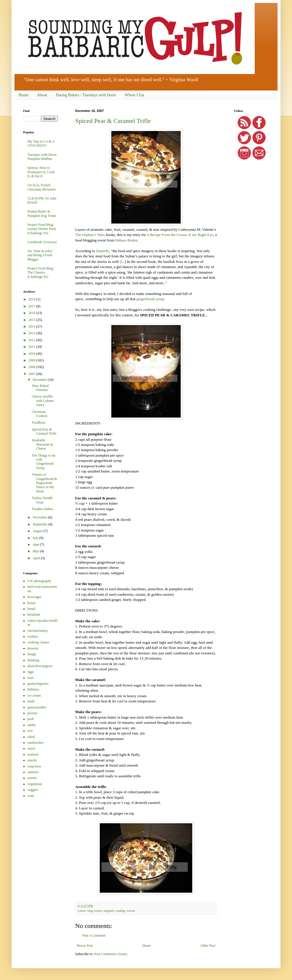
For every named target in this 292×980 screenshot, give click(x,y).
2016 (33, 313)
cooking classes (38, 642)
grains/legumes (38, 684)
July (36, 538)
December (40, 380)
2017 (33, 306)
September (40, 524)
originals (109, 911)
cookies (33, 636)
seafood (33, 754)
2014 (33, 326)
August (38, 531)
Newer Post (85, 946)
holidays (33, 689)
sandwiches (35, 743)
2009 (33, 360)
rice (30, 731)
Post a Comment (94, 935)
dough (32, 654)
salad (31, 737)
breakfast (34, 614)
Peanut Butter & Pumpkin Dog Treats (42, 213)
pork (31, 719)
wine (31, 796)
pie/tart (32, 713)
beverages (34, 597)
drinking (33, 660)
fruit (31, 678)
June (36, 545)
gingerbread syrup (150, 299)
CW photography (39, 581)
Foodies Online (42, 509)
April (37, 558)
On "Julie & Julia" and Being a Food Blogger (40, 255)
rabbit (32, 725)
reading (121, 911)
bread (31, 609)
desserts (33, 648)
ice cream (34, 695)
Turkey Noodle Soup (42, 500)
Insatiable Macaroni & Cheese (42, 444)
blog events (94, 911)
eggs (31, 672)
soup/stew (34, 766)
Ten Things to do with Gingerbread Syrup (44, 462)
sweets (131, 911)
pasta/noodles (37, 707)
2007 (33, 374)
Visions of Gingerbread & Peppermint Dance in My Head (44, 483)
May (36, 551)
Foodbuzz (39, 422)
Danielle (103, 251)
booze (32, 603)
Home (23, 95)
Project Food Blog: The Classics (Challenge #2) (41, 273)
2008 (33, 367)
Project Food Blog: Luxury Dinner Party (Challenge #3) (42, 229)
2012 (33, 340)
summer (33, 772)
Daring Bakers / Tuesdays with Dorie (86, 95)
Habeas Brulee (126, 240)
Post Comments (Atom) (111, 954)
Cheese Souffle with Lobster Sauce (43, 401)
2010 (33, 354)
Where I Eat (134, 95)
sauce (31, 748)
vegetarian (35, 784)
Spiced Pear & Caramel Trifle (113, 121)
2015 (33, 320)
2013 (33, 333)
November (40, 517)
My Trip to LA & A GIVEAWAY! (41, 143)
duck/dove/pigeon (40, 666)
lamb (31, 701)
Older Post (208, 946)
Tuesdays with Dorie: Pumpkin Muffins (42, 157)
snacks (32, 760)
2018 (33, 299)
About (42, 95)
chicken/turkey (38, 631)
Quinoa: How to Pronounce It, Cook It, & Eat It (41, 172)
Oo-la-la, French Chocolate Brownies (42, 187)
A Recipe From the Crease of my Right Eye (180, 235)
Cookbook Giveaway (42, 242)
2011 (33, 347)
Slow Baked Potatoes (40, 388)
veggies (33, 790)
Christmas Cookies (40, 414)
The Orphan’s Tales (90, 235)
